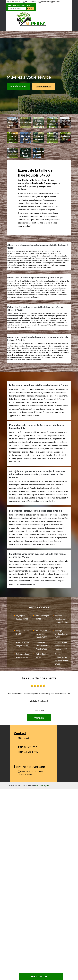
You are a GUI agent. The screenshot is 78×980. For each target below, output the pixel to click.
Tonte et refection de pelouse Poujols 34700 (62, 621)
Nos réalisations (19, 87)
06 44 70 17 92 (29, 2)
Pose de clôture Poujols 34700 (23, 644)
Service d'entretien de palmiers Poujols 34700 (62, 659)
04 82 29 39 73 (14, 2)
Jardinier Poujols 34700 (42, 617)
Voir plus (39, 718)
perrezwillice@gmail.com (49, 2)
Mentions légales (42, 785)
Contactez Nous (44, 87)
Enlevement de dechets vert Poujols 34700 (61, 646)
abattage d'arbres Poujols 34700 (62, 634)
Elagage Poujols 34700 (23, 632)
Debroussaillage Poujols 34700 (23, 656)
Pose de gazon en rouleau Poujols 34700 (41, 634)
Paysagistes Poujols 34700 (22, 617)
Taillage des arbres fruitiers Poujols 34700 (42, 646)
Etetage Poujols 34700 (42, 656)
